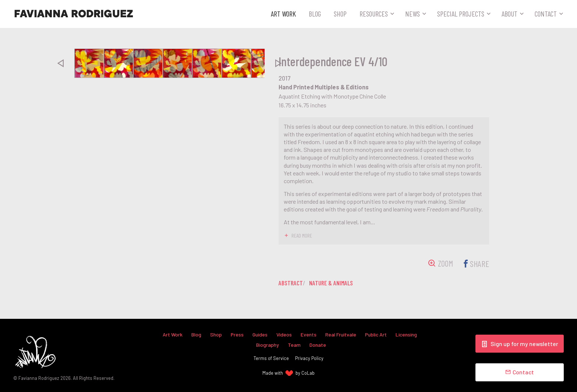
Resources (374, 14)
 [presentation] (60, 63)
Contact (546, 14)
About (509, 14)
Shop (340, 14)
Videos (284, 334)
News (413, 14)
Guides (260, 334)
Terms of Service (271, 359)
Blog (315, 14)
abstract (291, 282)
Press (237, 334)
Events (309, 334)
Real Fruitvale (341, 334)
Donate (318, 345)
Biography (268, 345)
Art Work (283, 14)
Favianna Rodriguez (74, 14)
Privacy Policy (309, 359)
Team (294, 345)
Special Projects (461, 14)
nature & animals (332, 282)
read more (302, 235)
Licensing (408, 334)
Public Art (377, 334)
